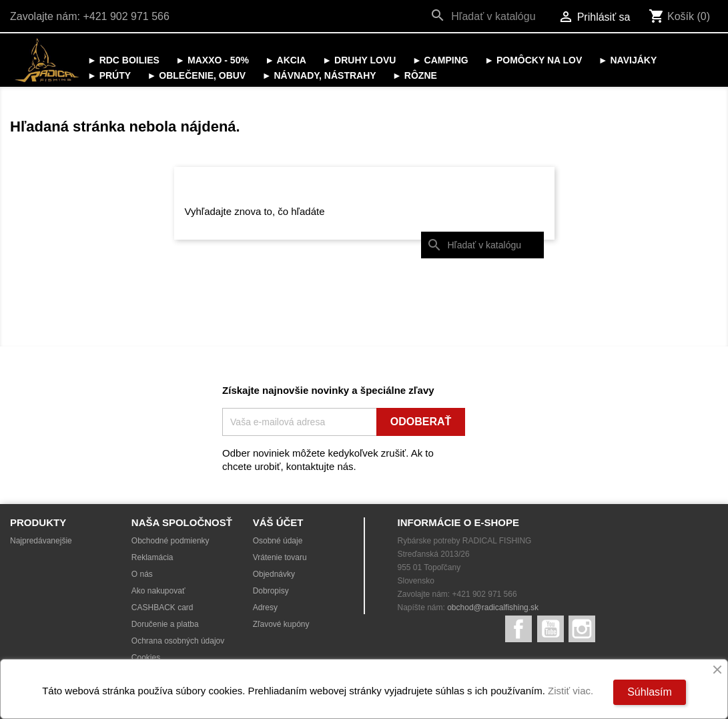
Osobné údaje (278, 541)
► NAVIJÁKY (628, 60)
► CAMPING (440, 60)
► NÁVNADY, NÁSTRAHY (319, 75)
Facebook (518, 629)
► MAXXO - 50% (212, 60)
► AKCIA (286, 60)
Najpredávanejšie (41, 541)
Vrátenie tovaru (280, 557)
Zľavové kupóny (281, 624)
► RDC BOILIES (123, 60)
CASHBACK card (162, 608)
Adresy (265, 608)
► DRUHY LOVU (359, 60)
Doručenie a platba (165, 624)
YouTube (551, 629)
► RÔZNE (415, 75)
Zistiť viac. (571, 691)
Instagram (582, 629)
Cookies (146, 658)
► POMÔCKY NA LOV (533, 60)
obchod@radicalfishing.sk (493, 608)
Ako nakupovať (158, 591)
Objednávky (274, 574)
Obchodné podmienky (170, 541)
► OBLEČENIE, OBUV (197, 75)
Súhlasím (650, 692)
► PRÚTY (109, 75)
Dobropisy (271, 591)
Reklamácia (152, 557)
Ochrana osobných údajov (178, 641)
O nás (142, 574)
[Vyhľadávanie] (486, 17)
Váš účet (278, 522)
